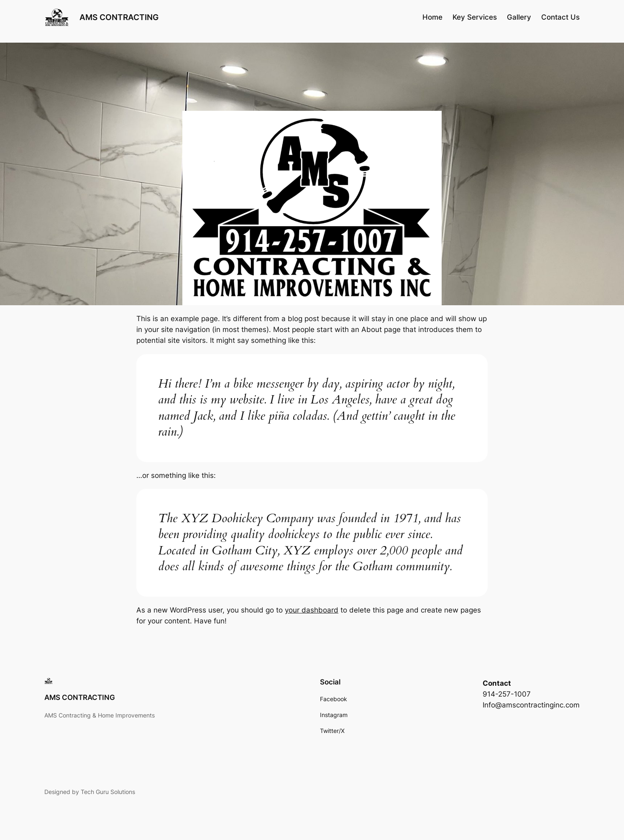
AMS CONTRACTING (119, 17)
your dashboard (312, 610)
